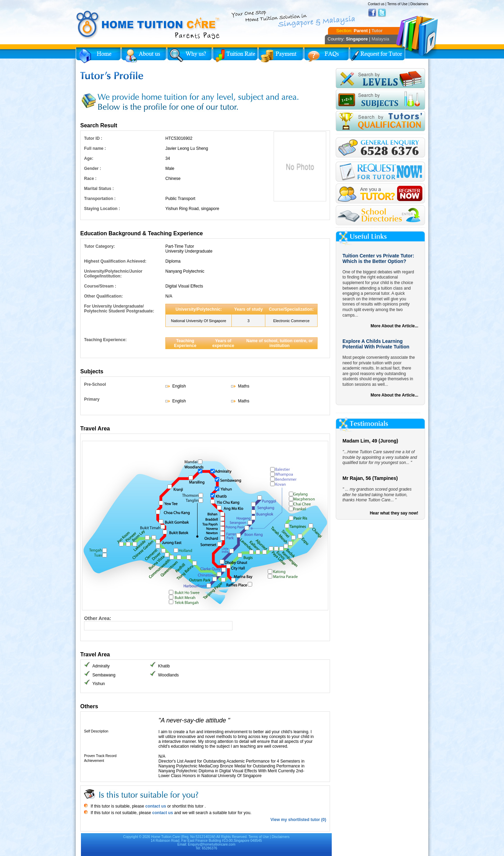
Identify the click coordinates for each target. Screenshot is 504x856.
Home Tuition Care (166, 837)
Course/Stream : (100, 286)
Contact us (376, 4)
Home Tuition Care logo (148, 25)
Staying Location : (102, 209)
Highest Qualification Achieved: (115, 261)
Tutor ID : (93, 138)
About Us (144, 55)
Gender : (93, 169)
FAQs (327, 55)
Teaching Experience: (105, 340)
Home (98, 55)
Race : (90, 179)
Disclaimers (419, 4)
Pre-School (95, 384)
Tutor (377, 31)
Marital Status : (99, 189)
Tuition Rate (235, 55)
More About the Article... (394, 326)
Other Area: (98, 618)
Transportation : (100, 199)
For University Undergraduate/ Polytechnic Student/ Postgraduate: (119, 309)
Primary (92, 399)
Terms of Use (397, 4)
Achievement (94, 761)
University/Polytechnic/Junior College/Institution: (113, 274)
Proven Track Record (100, 756)
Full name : (95, 148)
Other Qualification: (103, 296)
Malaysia (380, 39)
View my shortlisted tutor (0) (298, 820)
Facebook (372, 13)
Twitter (382, 13)
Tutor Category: (99, 246)
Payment (281, 55)
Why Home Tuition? (190, 55)
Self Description (96, 731)
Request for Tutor (377, 55)
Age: (89, 158)
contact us (155, 806)
